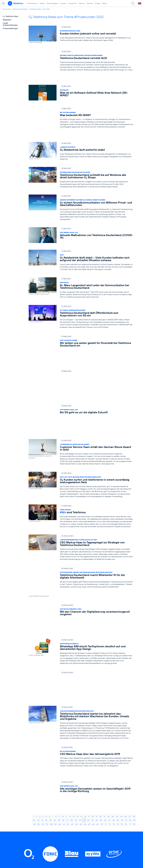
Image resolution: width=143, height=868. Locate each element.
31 (42, 717)
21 (105, 713)
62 (68, 721)
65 (81, 721)
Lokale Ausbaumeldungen (10, 24)
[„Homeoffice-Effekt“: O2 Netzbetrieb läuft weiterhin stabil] (81, 137)
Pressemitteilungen (10, 28)
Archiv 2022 (46, 9)
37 (67, 717)
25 (121, 713)
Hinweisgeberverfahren (99, 830)
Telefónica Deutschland (20, 9)
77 (130, 721)
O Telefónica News (35, 9)
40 (80, 717)
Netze (42, 3)
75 (122, 721)
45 (101, 717)
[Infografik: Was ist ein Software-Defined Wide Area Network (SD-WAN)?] (81, 86)
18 (93, 713)
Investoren (73, 3)
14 (78, 713)
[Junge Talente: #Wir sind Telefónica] (81, 464)
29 (34, 717)
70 (102, 721)
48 (114, 717)
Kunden (63, 3)
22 (109, 713)
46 (105, 717)
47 (109, 717)
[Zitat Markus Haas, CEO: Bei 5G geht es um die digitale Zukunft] (81, 375)
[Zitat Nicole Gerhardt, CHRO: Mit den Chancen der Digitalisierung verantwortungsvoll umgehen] (81, 549)
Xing (109, 780)
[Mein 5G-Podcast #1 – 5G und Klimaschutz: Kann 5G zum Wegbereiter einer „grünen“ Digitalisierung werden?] (81, 352)
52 (130, 717)
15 (81, 713)
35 (59, 717)
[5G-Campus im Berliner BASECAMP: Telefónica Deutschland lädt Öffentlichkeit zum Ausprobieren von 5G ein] (81, 302)
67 (89, 721)
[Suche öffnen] (133, 3)
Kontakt (92, 820)
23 (113, 713)
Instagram (60, 780)
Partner (82, 3)
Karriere (90, 3)
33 (50, 717)
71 (106, 721)
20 (100, 713)
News (105, 3)
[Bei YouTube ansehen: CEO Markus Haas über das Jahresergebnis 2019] (81, 675)
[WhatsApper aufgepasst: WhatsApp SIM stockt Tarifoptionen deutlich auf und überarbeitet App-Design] (81, 576)
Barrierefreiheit (95, 837)
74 (118, 721)
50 (122, 717)
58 (51, 721)
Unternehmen (32, 3)
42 (88, 717)
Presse (97, 3)
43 (93, 717)
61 (64, 721)
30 (38, 717)
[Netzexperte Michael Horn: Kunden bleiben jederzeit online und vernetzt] (81, 35)
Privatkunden (66, 813)
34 (55, 717)
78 (134, 721)
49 (118, 717)
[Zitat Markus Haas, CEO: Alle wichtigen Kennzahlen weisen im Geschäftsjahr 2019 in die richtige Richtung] (81, 698)
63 (72, 721)
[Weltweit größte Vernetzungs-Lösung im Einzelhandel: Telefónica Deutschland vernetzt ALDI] (81, 61)
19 (96, 713)
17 (89, 713)
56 (43, 721)
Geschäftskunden (68, 816)
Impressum (94, 840)
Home (36, 813)
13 (74, 713)
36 (63, 717)
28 (134, 713)
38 (72, 717)
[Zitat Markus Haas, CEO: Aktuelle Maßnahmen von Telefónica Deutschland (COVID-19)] (81, 221)
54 (34, 721)
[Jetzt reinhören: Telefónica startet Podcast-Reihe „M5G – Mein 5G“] (81, 606)
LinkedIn (42, 780)
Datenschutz (94, 827)
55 (39, 721)
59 (56, 721)
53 (135, 717)
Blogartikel (7, 20)
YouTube (94, 780)
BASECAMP (94, 813)
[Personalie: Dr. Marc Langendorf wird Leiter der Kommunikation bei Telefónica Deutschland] (81, 274)
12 (70, 713)
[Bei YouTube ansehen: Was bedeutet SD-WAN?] (81, 111)
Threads (77, 780)
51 (126, 717)
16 (85, 713)
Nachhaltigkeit (52, 3)
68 (93, 721)
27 (130, 713)
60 (60, 721)
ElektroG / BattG (96, 823)
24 (117, 713)
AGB (91, 816)
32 (46, 717)
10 (63, 713)
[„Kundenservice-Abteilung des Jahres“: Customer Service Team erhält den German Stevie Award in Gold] (81, 400)
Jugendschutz (95, 833)
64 (76, 721)
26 (126, 713)
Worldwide (65, 820)
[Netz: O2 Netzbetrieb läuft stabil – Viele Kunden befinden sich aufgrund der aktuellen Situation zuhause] (81, 246)
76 (126, 721)
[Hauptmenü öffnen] (3, 3)
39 (76, 717)
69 (97, 721)
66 (85, 721)
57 (47, 721)
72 (110, 721)
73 (114, 721)
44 (97, 717)
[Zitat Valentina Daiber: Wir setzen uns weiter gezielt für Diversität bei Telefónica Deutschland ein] (81, 328)
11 (66, 713)
